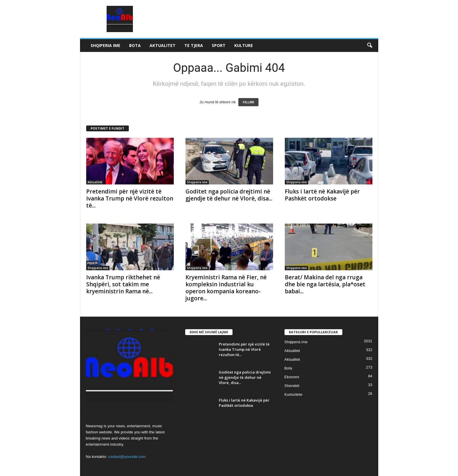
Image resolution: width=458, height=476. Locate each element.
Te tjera (194, 45)
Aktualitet (163, 45)
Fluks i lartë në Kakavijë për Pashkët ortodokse (322, 195)
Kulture (244, 45)
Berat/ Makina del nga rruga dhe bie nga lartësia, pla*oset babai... (325, 284)
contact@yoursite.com (127, 457)
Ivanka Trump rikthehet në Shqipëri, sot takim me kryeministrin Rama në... (123, 284)
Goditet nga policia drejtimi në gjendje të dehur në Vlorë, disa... (229, 195)
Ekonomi (292, 377)
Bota (135, 45)
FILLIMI (248, 102)
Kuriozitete (293, 394)
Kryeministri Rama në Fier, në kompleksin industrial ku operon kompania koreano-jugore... (226, 288)
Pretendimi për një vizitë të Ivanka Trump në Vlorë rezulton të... (130, 198)
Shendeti (292, 386)
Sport (219, 45)
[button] (369, 46)
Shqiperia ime (105, 45)
